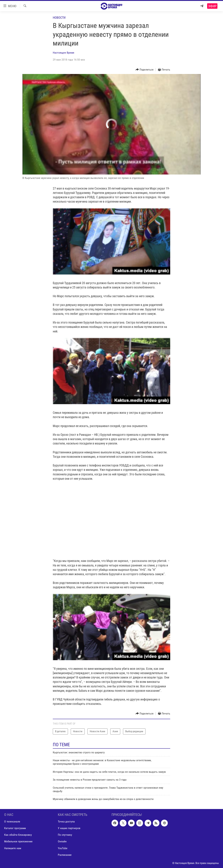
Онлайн (62, 841)
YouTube (63, 848)
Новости (59, 18)
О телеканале (12, 821)
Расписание (65, 855)
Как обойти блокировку (18, 835)
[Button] (145, 70)
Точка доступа (66, 821)
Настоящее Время (64, 53)
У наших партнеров (69, 828)
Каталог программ (15, 828)
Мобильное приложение (18, 841)
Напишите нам (13, 848)
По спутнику (65, 835)
